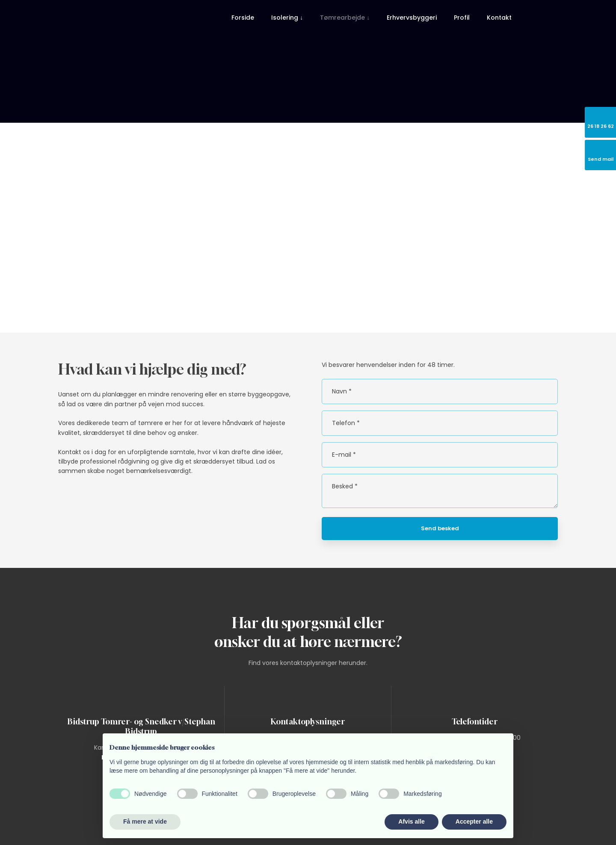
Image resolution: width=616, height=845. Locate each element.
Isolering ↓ (287, 18)
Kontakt (499, 18)
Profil (462, 18)
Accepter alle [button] (474, 821)
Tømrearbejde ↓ (345, 18)
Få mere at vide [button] (145, 821)
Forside (243, 18)
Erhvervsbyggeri (412, 18)
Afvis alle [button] (411, 821)
